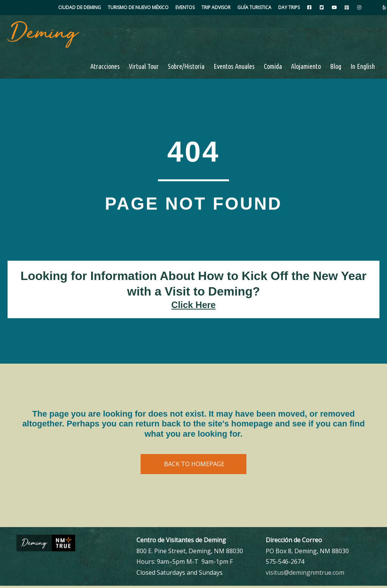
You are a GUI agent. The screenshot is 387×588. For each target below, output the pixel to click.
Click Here (193, 307)
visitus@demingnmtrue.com (305, 575)
